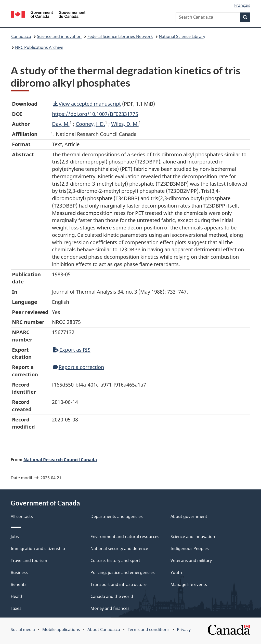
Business (19, 572)
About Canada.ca (104, 629)
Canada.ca (21, 36)
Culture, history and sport (115, 560)
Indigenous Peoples (190, 549)
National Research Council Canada (60, 459)
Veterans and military (191, 560)
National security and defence (119, 549)
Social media (23, 629)
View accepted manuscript (87, 104)
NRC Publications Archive (39, 47)
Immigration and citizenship (38, 549)
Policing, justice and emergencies (123, 572)
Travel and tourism (29, 560)
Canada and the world (112, 596)
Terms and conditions (149, 629)
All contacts (22, 516)
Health (17, 596)
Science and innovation (59, 36)
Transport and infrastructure (119, 584)
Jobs (15, 537)
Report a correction (78, 367)
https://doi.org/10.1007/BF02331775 (95, 114)
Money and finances (110, 608)
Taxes (16, 608)
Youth (176, 572)
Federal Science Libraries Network (120, 36)
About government (189, 516)
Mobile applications (61, 629)
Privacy (184, 629)
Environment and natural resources (125, 537)
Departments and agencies (117, 516)
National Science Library (182, 36)
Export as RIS (72, 350)
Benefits (19, 584)
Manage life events (189, 584)
